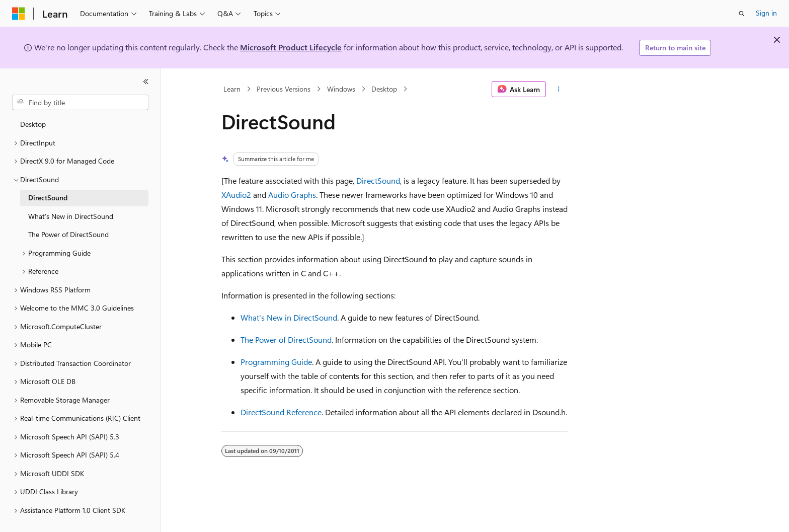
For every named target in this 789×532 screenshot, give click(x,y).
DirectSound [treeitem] (48, 198)
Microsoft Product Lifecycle (291, 47)
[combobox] (80, 103)
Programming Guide (276, 362)
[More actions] (559, 89)
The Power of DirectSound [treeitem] (68, 234)
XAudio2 (236, 195)
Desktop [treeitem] (33, 124)
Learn (232, 89)
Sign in (766, 13)
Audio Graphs (292, 195)
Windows (341, 89)
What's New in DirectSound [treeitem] (71, 216)
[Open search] (742, 14)
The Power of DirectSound (286, 339)
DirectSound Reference (281, 412)
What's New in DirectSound (289, 317)
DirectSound (378, 180)
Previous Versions (284, 89)
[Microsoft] (19, 14)
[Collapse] (146, 82)
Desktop (384, 89)
